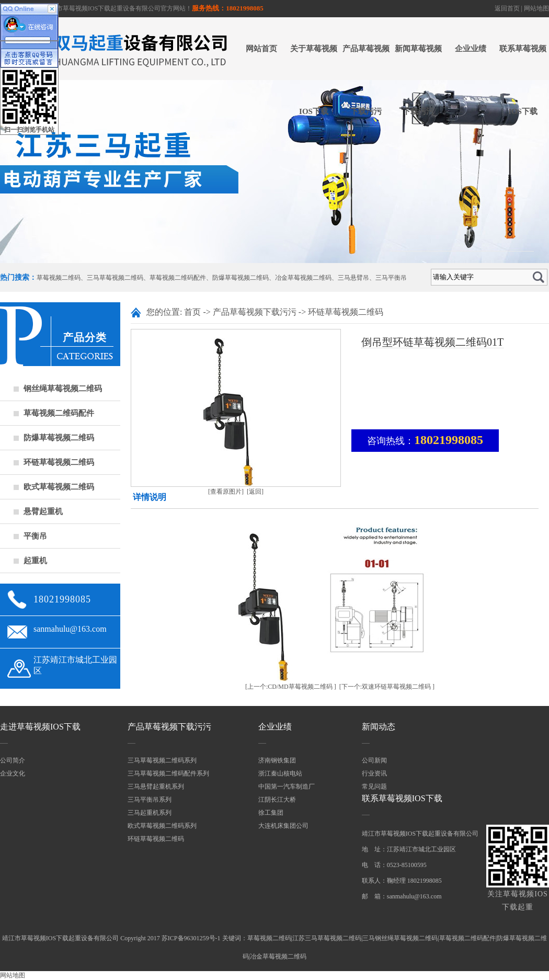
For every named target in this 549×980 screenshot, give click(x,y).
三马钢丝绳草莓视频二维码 (400, 938)
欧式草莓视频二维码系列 (162, 826)
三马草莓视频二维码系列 (162, 760)
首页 (192, 312)
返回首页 (507, 8)
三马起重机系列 (150, 813)
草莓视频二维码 (59, 278)
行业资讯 (374, 773)
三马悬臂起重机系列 (156, 787)
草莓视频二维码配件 (178, 278)
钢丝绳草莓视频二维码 (63, 389)
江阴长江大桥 (277, 800)
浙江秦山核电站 (280, 773)
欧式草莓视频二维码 (59, 487)
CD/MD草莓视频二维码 (300, 687)
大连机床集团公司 (283, 826)
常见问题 (374, 787)
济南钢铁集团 (277, 760)
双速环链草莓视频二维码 (396, 687)
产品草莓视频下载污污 (366, 80)
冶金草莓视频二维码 (303, 278)
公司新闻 (374, 760)
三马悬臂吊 (353, 278)
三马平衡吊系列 (150, 800)
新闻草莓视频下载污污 (418, 80)
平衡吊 (35, 536)
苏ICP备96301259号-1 (191, 938)
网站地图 (536, 8)
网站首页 (261, 49)
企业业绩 (471, 49)
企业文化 (13, 773)
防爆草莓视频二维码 (241, 278)
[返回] (255, 492)
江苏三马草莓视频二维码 (327, 938)
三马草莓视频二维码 (115, 278)
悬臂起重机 (43, 511)
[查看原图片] (226, 492)
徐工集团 (271, 813)
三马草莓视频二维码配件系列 (168, 773)
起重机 (35, 561)
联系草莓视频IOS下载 (523, 80)
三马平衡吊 (391, 278)
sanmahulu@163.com (70, 629)
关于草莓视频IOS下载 (314, 80)
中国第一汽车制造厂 (287, 787)
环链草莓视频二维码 (59, 462)
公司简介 (13, 760)
